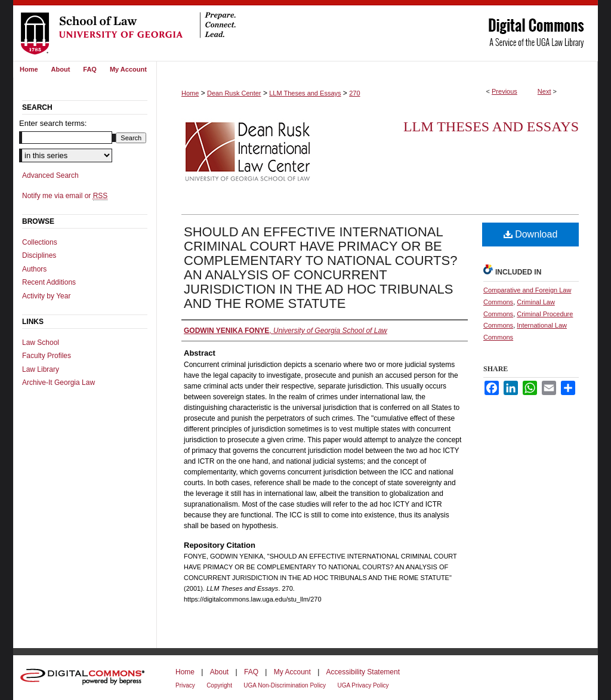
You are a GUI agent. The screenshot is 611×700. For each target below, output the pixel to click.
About (219, 672)
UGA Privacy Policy (363, 685)
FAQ (251, 672)
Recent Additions (49, 282)
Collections (40, 242)
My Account (292, 672)
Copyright (219, 685)
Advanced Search (50, 175)
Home (190, 93)
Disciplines (39, 255)
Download (531, 234)
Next (544, 91)
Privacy (185, 685)
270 (354, 93)
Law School (41, 343)
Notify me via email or (65, 196)
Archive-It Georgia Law (58, 383)
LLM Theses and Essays (305, 93)
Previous (504, 91)
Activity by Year (46, 296)
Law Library (41, 369)
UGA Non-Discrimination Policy (285, 685)
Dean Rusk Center (234, 93)
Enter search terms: (53, 123)
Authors (34, 269)
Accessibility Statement (363, 672)
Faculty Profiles (47, 356)
